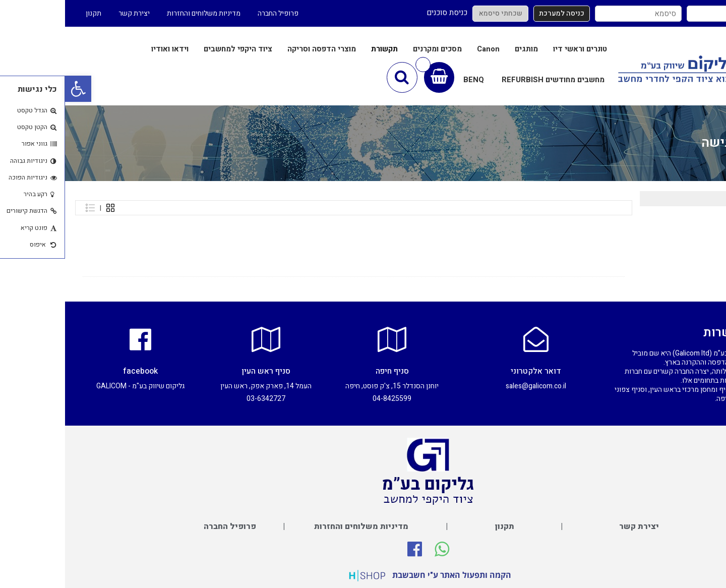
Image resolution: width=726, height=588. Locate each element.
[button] (13, 89)
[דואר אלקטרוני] (471, 339)
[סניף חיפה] (327, 339)
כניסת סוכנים (382, 13)
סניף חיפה (327, 371)
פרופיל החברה (213, 14)
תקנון (28, 14)
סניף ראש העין (201, 371)
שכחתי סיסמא (436, 13)
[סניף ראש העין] (201, 339)
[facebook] (75, 339)
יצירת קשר (69, 14)
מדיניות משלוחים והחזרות (139, 14)
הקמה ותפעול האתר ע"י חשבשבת (387, 575)
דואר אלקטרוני (471, 371)
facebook (75, 371)
